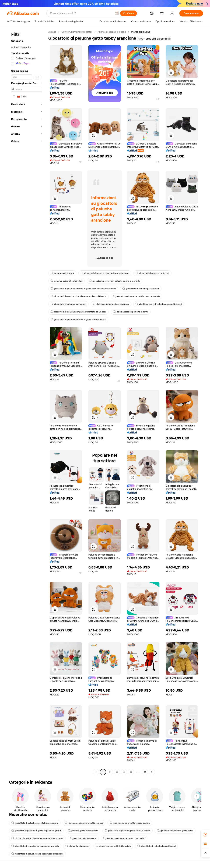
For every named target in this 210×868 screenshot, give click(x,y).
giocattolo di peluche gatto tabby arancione (35, 823)
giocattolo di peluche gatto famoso (84, 823)
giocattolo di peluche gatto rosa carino (124, 838)
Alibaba (52, 32)
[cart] (162, 14)
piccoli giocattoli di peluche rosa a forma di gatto (37, 838)
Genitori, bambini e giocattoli (77, 32)
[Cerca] (129, 13)
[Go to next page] (152, 772)
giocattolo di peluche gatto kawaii (141, 289)
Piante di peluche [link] (141, 32)
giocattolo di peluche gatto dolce (175, 831)
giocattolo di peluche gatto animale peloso (127, 831)
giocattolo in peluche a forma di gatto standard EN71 (78, 319)
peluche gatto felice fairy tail (66, 281)
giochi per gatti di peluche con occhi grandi (159, 304)
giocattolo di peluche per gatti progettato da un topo (78, 312)
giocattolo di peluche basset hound (156, 846)
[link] (205, 835)
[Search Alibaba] (81, 13)
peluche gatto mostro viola (83, 831)
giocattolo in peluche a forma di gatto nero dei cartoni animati (83, 289)
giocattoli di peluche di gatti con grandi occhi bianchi (78, 296)
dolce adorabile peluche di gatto (131, 312)
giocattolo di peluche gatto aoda (68, 304)
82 (145, 772)
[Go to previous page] (96, 772)
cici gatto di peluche (77, 846)
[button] (117, 13)
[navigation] (27, 402)
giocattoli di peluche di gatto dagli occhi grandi (36, 831)
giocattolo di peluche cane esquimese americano (37, 854)
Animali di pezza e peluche (112, 32)
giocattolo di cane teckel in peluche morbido (35, 846)
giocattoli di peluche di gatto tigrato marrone (105, 273)
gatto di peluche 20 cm (83, 838)
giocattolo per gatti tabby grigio (113, 846)
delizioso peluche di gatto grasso (111, 304)
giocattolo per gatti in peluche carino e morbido (114, 281)
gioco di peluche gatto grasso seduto (130, 823)
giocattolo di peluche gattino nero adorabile (136, 296)
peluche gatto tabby (62, 273)
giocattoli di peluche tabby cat (152, 273)
